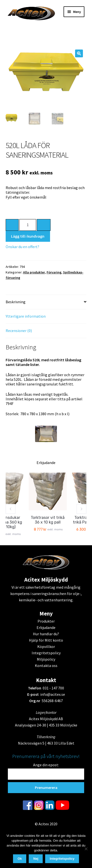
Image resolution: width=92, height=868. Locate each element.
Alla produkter (34, 272)
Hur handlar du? (46, 634)
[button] (79, 53)
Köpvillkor (46, 646)
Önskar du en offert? (22, 247)
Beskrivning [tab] (16, 302)
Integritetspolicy (46, 653)
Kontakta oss (46, 666)
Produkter (46, 621)
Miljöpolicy (46, 659)
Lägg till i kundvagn (28, 236)
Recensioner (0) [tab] (19, 331)
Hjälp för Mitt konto (46, 640)
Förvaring (54, 272)
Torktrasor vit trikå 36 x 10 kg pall (51, 520)
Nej (36, 859)
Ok (20, 859)
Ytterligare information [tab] (26, 316)
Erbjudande (46, 627)
